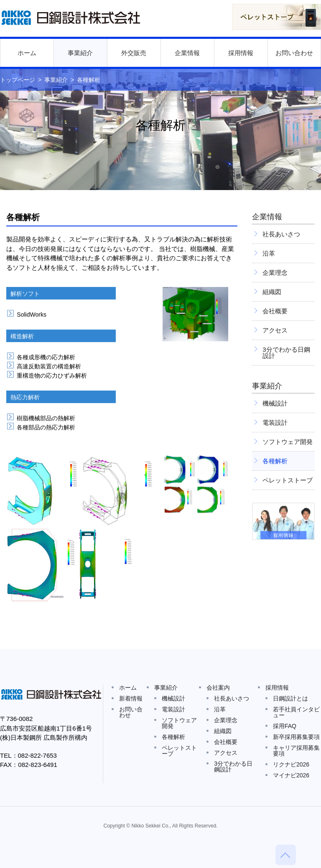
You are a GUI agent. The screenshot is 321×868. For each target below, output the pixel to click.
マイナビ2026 (291, 775)
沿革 (269, 253)
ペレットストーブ (288, 480)
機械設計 (275, 403)
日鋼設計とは (290, 698)
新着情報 (131, 698)
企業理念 (275, 273)
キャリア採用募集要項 (296, 751)
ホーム (27, 53)
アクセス (275, 330)
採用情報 (241, 53)
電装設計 (275, 423)
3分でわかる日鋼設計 (286, 353)
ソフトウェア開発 (288, 442)
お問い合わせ (294, 53)
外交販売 (134, 53)
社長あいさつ (281, 234)
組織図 (272, 292)
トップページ (18, 80)
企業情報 (187, 53)
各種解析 (275, 461)
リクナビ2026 (291, 764)
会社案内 (218, 688)
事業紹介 (80, 53)
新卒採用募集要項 (296, 737)
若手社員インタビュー (296, 712)
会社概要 (275, 311)
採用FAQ (285, 726)
